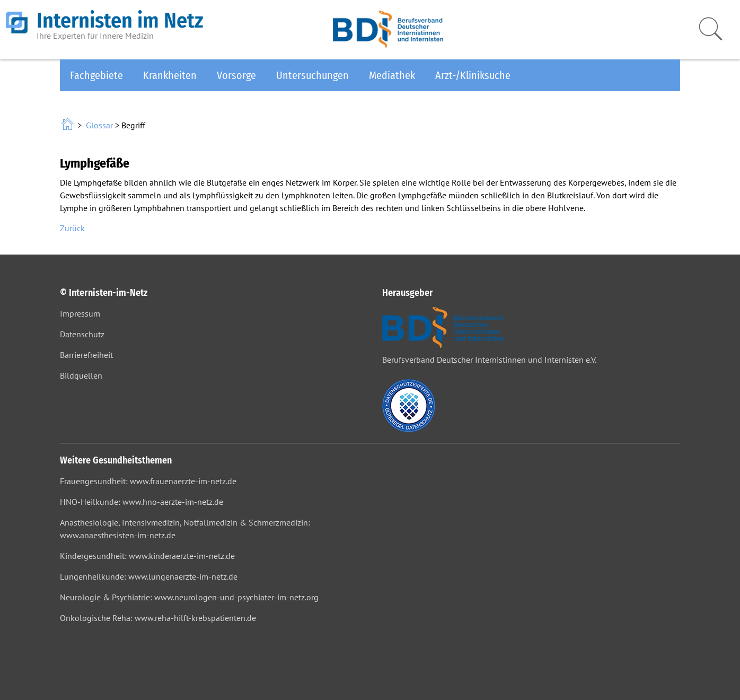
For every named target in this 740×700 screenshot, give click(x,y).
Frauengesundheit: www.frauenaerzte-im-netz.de (148, 481)
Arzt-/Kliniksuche (473, 75)
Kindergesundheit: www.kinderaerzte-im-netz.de (147, 556)
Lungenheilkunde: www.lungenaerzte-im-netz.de (149, 576)
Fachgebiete (96, 75)
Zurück (72, 228)
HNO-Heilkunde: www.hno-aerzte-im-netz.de (142, 502)
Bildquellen (81, 375)
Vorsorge (236, 75)
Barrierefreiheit (86, 355)
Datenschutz (82, 334)
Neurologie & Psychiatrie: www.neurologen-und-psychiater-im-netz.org (189, 597)
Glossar (99, 125)
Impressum (80, 313)
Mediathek (392, 75)
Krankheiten (170, 75)
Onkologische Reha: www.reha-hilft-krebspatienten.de (158, 618)
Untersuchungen (312, 75)
